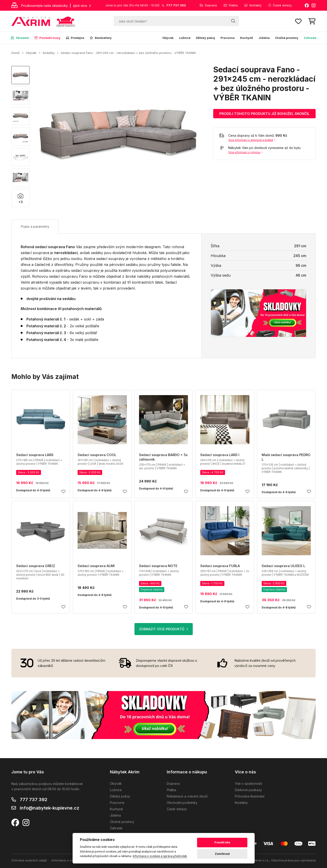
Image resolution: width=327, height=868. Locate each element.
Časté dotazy (280, 5)
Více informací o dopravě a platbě (252, 140)
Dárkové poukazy (248, 790)
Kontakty (253, 5)
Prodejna (75, 38)
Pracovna (228, 38)
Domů (15, 53)
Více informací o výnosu (245, 152)
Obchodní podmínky (182, 803)
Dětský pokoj (205, 38)
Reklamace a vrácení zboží (187, 796)
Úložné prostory (287, 38)
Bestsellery (101, 38)
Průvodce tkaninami (250, 796)
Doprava (208, 5)
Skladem (20, 38)
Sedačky (49, 53)
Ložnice (185, 38)
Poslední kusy (48, 38)
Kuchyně (247, 38)
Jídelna (264, 38)
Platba (231, 5)
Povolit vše (222, 842)
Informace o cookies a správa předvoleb (160, 856)
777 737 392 (34, 800)
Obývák (168, 38)
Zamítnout (222, 854)
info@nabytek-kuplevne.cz (49, 808)
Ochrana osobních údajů (29, 860)
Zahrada (310, 38)
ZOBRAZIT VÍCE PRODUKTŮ (164, 629)
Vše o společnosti (248, 783)
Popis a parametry (35, 226)
